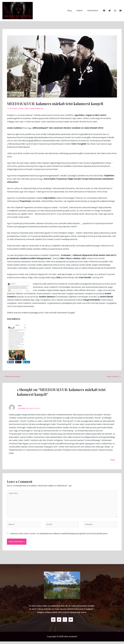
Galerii (81, 11)
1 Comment (12, 108)
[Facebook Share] (11, 362)
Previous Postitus (12, 377)
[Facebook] (104, 11)
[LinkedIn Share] (26, 362)
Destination (93, 11)
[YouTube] (120, 11)
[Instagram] (115, 11)
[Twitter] (110, 11)
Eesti (22, 108)
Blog (72, 11)
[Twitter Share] (18, 362)
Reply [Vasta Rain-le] (112, 460)
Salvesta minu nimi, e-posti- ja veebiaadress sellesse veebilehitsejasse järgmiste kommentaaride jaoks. (59, 536)
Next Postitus (114, 377)
